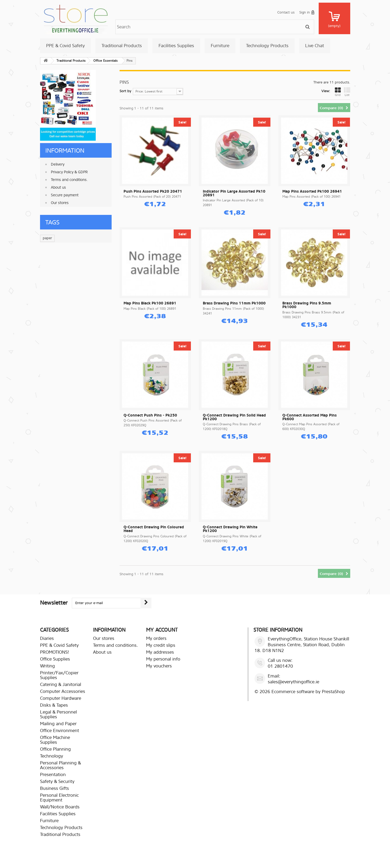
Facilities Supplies (176, 46)
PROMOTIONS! (54, 652)
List (347, 92)
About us (58, 187)
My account (162, 630)
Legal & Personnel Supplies (58, 714)
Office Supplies (55, 659)
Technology (52, 756)
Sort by (125, 91)
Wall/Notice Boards (60, 807)
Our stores (60, 203)
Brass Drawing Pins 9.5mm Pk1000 (307, 305)
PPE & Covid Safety (65, 46)
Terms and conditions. (69, 180)
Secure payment (65, 195)
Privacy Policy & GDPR (69, 172)
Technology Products (267, 46)
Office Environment (60, 731)
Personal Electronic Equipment (59, 798)
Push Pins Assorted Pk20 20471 (153, 192)
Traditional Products (122, 46)
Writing (47, 666)
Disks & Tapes (54, 705)
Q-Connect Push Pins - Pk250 (150, 415)
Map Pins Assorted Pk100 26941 (312, 192)
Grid (338, 92)
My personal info (163, 659)
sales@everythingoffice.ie (293, 682)
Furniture (220, 46)
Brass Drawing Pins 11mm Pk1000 (234, 303)
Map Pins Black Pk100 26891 (150, 303)
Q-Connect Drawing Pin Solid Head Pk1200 (234, 417)
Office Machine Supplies (55, 740)
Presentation (53, 775)
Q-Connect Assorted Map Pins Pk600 (310, 417)
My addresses (160, 652)
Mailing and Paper (58, 724)
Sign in (307, 12)
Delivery (58, 164)
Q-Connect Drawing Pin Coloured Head (154, 529)
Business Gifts (54, 788)
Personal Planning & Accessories (60, 765)
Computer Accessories (63, 691)
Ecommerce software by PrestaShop (308, 692)
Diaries (47, 638)
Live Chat (315, 46)
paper (47, 238)
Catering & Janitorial (61, 685)
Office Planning (55, 749)
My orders (156, 638)
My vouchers (159, 666)
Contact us (286, 12)
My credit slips (161, 645)
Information (65, 151)
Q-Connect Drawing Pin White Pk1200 (230, 529)
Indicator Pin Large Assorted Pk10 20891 (234, 193)
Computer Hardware (61, 698)
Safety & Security (57, 781)
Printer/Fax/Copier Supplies (59, 675)
